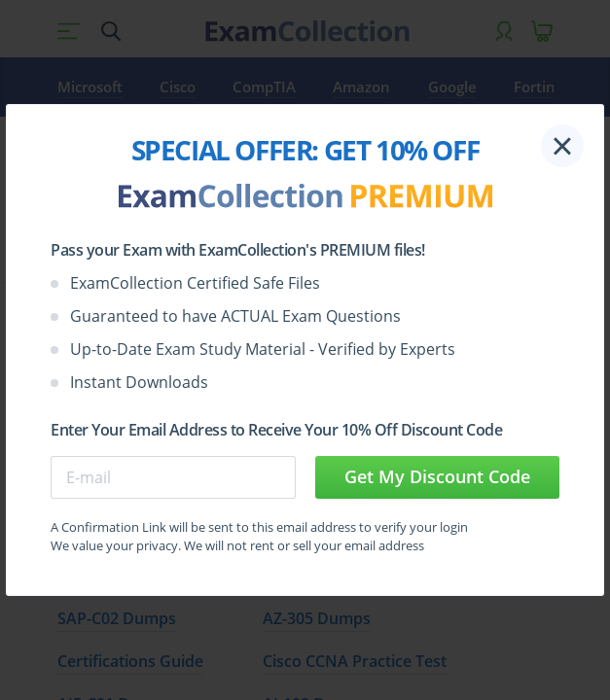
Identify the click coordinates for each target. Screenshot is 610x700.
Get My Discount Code (437, 476)
